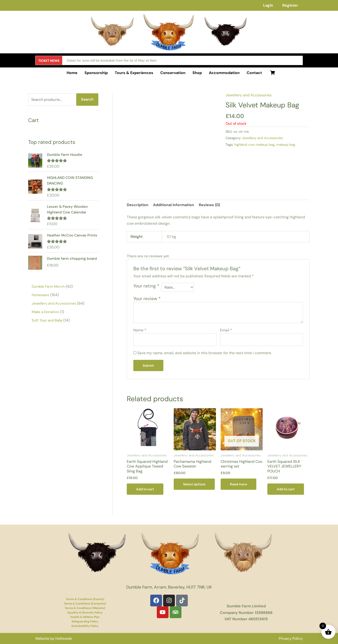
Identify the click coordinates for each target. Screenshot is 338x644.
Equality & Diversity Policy (85, 613)
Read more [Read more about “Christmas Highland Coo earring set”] (238, 484)
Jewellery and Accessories (249, 95)
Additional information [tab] (174, 205)
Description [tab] (138, 205)
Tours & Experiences (134, 73)
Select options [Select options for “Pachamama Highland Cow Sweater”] (194, 484)
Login (268, 5)
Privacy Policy (291, 638)
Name (140, 330)
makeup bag (286, 145)
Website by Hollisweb (54, 638)
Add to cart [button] (145, 489)
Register (290, 5)
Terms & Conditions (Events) (85, 599)
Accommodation (224, 73)
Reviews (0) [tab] (209, 205)
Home (72, 73)
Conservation (173, 73)
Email (226, 330)
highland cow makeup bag (254, 145)
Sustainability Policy (85, 626)
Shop (197, 73)
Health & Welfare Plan (85, 617)
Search (87, 99)
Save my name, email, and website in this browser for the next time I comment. (205, 353)
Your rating (146, 286)
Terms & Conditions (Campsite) (85, 604)
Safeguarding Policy (85, 621)
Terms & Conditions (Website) (85, 608)
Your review (147, 299)
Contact (254, 73)
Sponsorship (96, 73)
